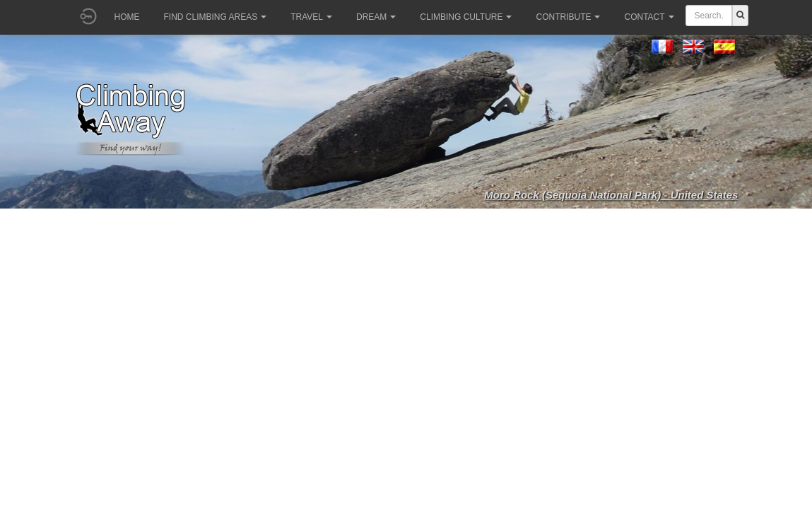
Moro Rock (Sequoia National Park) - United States (611, 195)
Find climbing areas (216, 17)
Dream (376, 17)
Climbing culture (466, 17)
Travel (311, 17)
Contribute (568, 17)
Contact (649, 17)
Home (127, 17)
